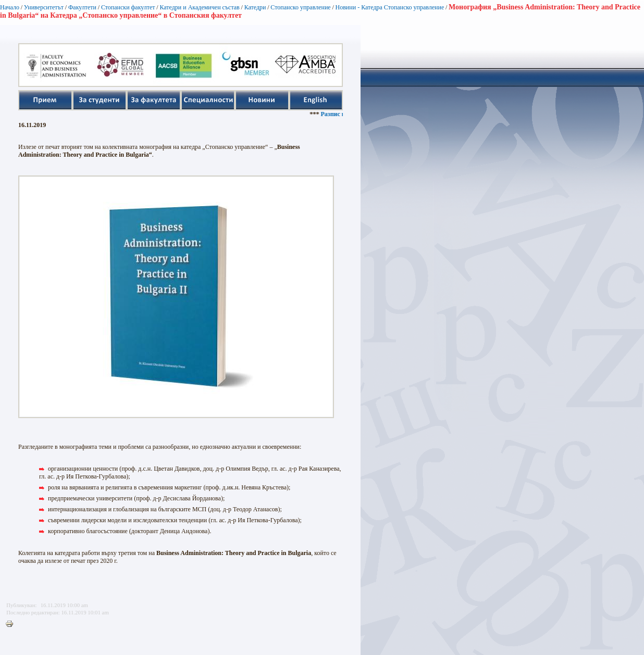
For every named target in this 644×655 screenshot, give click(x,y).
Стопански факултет (128, 7)
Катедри (255, 7)
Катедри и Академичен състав (199, 7)
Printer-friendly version (12, 624)
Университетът (44, 7)
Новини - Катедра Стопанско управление (390, 7)
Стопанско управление (300, 7)
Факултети (82, 7)
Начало (10, 7)
